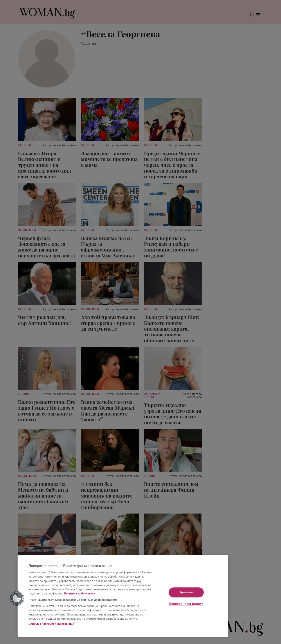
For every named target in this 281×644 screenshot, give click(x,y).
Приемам (186, 592)
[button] (17, 598)
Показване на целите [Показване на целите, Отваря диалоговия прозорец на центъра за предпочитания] (186, 604)
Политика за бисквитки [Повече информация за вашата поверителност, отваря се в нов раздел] (80, 593)
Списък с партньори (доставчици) (52, 624)
